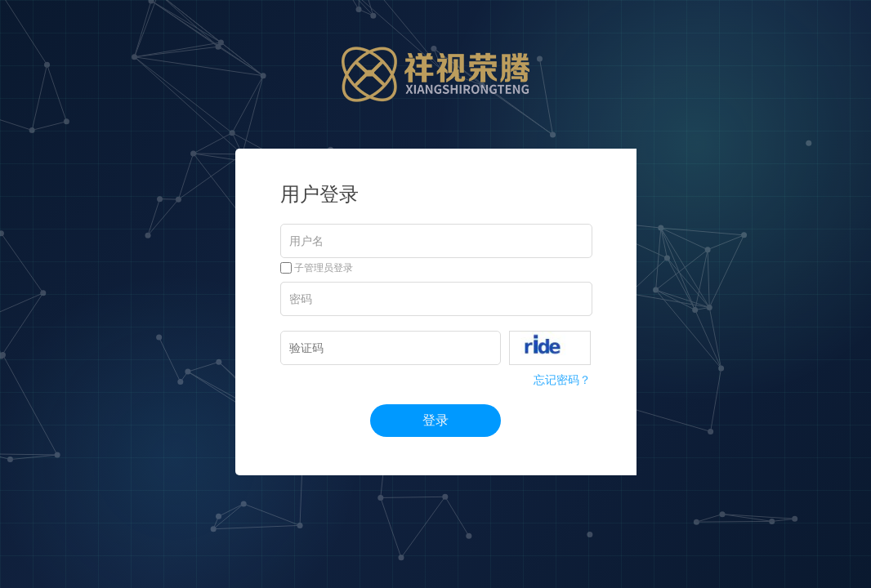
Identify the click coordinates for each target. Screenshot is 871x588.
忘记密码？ (562, 380)
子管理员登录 (317, 268)
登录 (435, 420)
